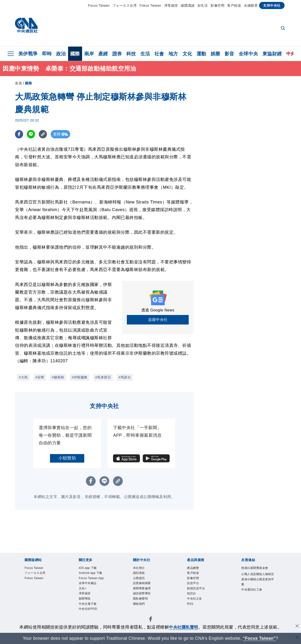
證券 (117, 54)
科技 (131, 54)
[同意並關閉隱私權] (297, 627)
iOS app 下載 (88, 568)
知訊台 (192, 594)
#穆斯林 (58, 377)
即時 (47, 54)
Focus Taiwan (99, 5)
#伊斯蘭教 (80, 377)
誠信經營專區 (142, 594)
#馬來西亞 (103, 377)
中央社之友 (195, 600)
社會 (159, 54)
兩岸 (89, 54)
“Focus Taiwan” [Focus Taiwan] (259, 638)
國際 (75, 54)
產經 (103, 54)
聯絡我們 (139, 605)
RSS (190, 605)
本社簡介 (139, 568)
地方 (173, 54)
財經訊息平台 (196, 589)
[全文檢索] (283, 29)
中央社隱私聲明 (184, 627)
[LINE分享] (31, 134)
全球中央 (248, 54)
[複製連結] (43, 134)
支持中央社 (272, 5)
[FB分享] (19, 134)
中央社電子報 (88, 605)
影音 (229, 54)
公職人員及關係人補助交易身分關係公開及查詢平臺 (258, 580)
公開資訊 (139, 579)
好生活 (203, 5)
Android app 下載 (91, 573)
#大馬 (23, 377)
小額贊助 (67, 458)
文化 (187, 54)
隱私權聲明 (141, 600)
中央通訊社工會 (252, 590)
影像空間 (217, 5)
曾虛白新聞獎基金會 (255, 568)
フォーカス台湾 (125, 5)
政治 (61, 54)
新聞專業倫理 (142, 589)
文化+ (83, 589)
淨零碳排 (171, 5)
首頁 (18, 83)
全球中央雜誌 (88, 584)
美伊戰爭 (28, 54)
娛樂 (215, 54)
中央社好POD (88, 610)
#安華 (40, 377)
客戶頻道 (234, 5)
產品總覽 (193, 568)
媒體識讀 (188, 5)
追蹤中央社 (158, 320)
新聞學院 (85, 600)
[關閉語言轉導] (297, 638)
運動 (201, 54)
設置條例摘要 (142, 584)
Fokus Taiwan (150, 5)
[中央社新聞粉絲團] (151, 621)
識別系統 (139, 573)
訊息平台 (193, 584)
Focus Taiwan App (92, 579)
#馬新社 (125, 377)
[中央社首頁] (26, 27)
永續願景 (251, 5)
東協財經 (272, 54)
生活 (145, 54)
